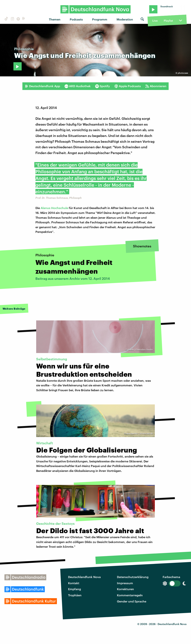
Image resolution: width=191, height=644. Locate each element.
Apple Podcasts (128, 86)
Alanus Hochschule (54, 208)
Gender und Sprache (132, 601)
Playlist (168, 21)
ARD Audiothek (78, 86)
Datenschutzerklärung (133, 577)
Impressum (125, 583)
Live (155, 21)
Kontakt (74, 583)
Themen (55, 19)
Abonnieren (156, 86)
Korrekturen (125, 589)
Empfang (75, 589)
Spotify (102, 86)
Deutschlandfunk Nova (84, 577)
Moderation (125, 19)
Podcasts (76, 19)
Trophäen (75, 595)
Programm (100, 19)
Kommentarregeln (130, 595)
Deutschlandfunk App (42, 86)
